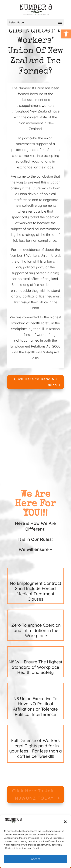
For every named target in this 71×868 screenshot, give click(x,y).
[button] (65, 822)
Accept (36, 859)
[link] (66, 33)
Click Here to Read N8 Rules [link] (36, 382)
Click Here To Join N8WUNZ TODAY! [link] (34, 794)
